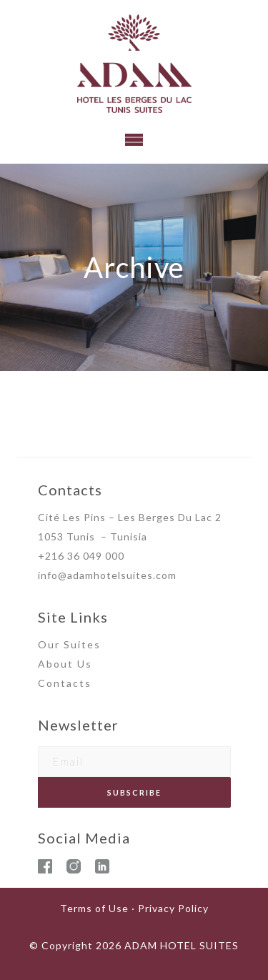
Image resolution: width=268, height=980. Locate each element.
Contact (61, 683)
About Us (65, 664)
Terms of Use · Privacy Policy (134, 908)
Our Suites (69, 644)
